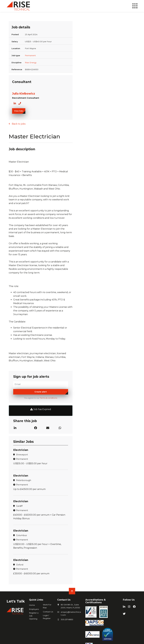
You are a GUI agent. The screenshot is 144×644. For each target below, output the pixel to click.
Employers (34, 609)
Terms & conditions (49, 398)
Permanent (30, 55)
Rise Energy (31, 63)
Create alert (41, 392)
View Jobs (19, 111)
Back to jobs (18, 124)
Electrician (21, 450)
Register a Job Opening (34, 616)
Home (32, 605)
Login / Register (47, 617)
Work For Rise (47, 606)
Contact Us (48, 612)
